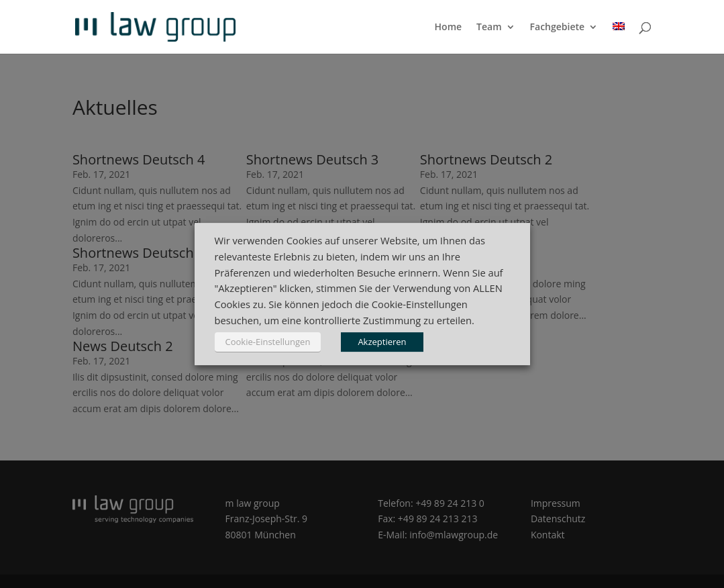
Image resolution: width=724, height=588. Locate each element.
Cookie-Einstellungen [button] (268, 342)
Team (489, 28)
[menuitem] (619, 38)
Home (449, 28)
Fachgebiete (558, 28)
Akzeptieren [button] (382, 342)
